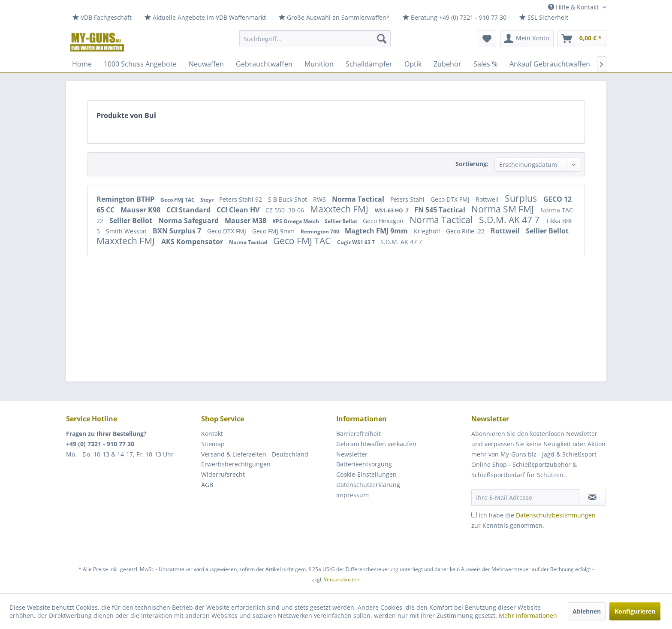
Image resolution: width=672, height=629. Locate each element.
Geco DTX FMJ (451, 199)
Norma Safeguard (189, 221)
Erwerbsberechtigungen (236, 464)
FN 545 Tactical (441, 210)
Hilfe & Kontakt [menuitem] (574, 7)
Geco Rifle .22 (466, 231)
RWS (320, 199)
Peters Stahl (408, 199)
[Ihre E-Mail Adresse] (525, 497)
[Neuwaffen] (206, 64)
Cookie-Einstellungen (366, 474)
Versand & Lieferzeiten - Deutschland (255, 454)
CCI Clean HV (239, 210)
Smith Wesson (127, 231)
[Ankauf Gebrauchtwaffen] (550, 64)
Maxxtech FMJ (340, 209)
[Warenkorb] (582, 39)
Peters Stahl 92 (241, 199)
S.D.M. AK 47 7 (510, 220)
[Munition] (319, 64)
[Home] (82, 64)
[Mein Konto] (527, 39)
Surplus (522, 198)
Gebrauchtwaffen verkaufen (376, 444)
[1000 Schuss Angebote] (140, 64)
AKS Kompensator (193, 242)
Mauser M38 (246, 221)
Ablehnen (587, 611)
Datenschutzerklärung (368, 485)
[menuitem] (102, 18)
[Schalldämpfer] (369, 64)
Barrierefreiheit (359, 434)
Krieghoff (428, 231)
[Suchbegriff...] (315, 39)
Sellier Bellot (132, 221)
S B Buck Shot (288, 199)
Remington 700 (321, 231)
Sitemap (213, 444)
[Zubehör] (447, 64)
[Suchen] (382, 39)
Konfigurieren (635, 611)
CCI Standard (189, 210)
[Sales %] (485, 64)
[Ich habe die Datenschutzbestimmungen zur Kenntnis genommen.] (474, 515)
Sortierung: (472, 164)
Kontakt (212, 434)
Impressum (353, 495)
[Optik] (413, 64)
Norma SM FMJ (504, 209)
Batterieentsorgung (364, 464)
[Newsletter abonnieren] (592, 497)
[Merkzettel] (487, 39)
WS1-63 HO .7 (392, 210)
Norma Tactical (359, 199)
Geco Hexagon (384, 221)
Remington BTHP (126, 199)
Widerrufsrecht (223, 474)
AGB (207, 485)
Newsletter (352, 454)
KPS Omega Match (296, 221)
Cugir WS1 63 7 (357, 242)
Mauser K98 (141, 210)
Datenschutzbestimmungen (556, 515)
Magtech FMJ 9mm (377, 231)
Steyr (208, 200)
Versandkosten (342, 579)
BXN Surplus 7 (178, 231)
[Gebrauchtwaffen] (264, 64)
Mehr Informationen (528, 615)
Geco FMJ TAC (178, 200)
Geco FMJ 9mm (274, 231)
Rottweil (488, 199)
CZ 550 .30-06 (286, 210)
